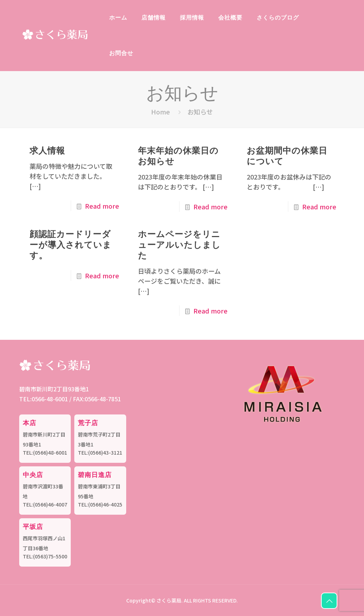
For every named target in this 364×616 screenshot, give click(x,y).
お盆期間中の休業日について (287, 156)
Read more (102, 206)
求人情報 (47, 150)
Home (160, 112)
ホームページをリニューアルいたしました (179, 244)
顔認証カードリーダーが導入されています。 (71, 244)
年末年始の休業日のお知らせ (178, 156)
